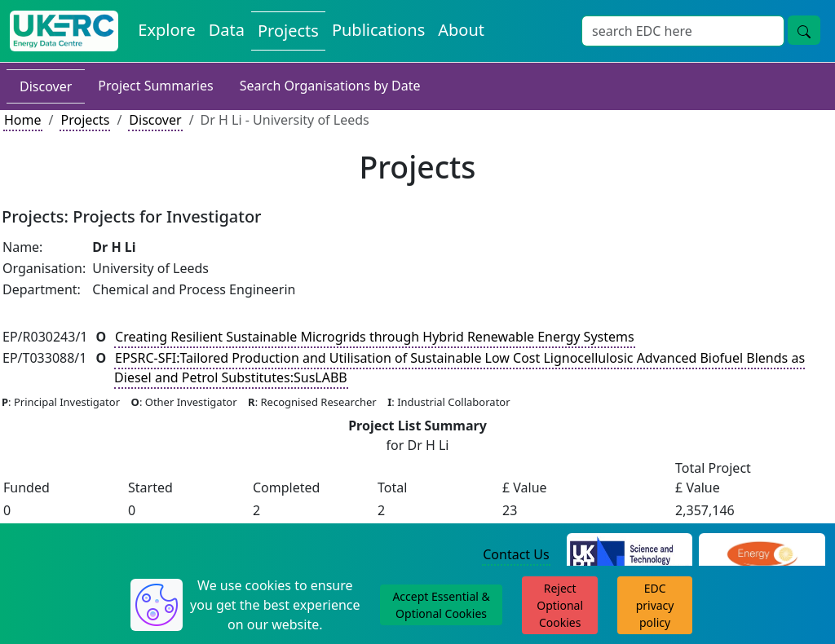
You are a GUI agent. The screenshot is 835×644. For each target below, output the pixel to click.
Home (23, 120)
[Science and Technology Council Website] (630, 555)
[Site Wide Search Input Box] (683, 31)
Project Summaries (155, 86)
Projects (85, 120)
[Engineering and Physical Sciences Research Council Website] (762, 555)
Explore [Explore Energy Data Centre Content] (166, 30)
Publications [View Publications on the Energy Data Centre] (378, 30)
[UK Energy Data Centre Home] (64, 31)
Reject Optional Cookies (560, 605)
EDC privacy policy (655, 605)
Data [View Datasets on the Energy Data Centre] (227, 30)
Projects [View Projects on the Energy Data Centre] (288, 31)
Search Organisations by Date (330, 86)
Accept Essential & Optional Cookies (441, 605)
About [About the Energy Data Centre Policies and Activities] (461, 30)
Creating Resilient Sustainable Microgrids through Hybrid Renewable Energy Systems (375, 337)
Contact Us (516, 554)
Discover (46, 86)
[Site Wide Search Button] (804, 30)
